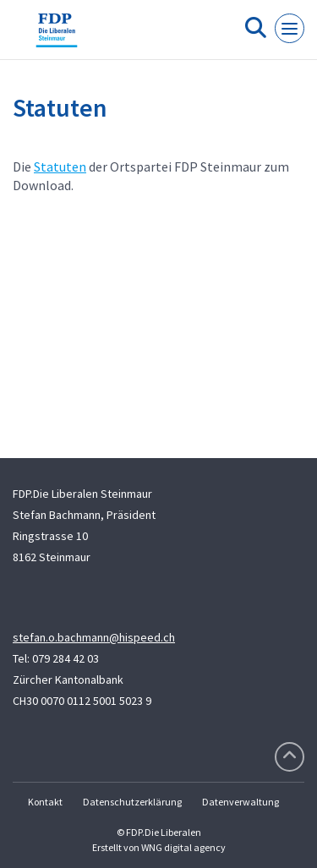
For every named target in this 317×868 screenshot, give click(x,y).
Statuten (60, 167)
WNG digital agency (183, 847)
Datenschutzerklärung (132, 802)
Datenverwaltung (240, 802)
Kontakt (45, 802)
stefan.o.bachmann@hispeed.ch (94, 637)
